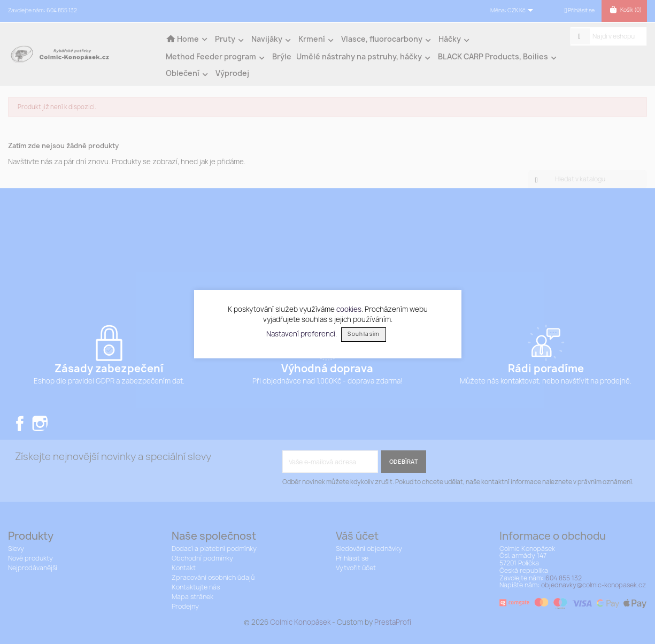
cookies (349, 309)
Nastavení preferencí (301, 333)
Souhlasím (363, 334)
